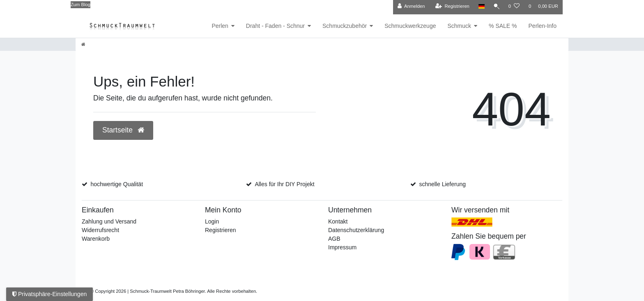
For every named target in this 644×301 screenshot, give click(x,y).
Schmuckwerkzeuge (410, 26)
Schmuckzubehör (345, 26)
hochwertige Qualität (117, 184)
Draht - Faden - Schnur (275, 26)
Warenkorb (96, 239)
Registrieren (220, 230)
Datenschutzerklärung (356, 230)
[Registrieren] (450, 6)
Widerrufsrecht (100, 230)
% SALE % (503, 26)
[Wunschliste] (514, 6)
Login (212, 221)
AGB (334, 239)
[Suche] (496, 6)
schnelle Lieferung (442, 184)
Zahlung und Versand (109, 221)
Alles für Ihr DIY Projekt (284, 184)
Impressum (342, 247)
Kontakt (338, 221)
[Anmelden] (409, 6)
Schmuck (459, 26)
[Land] (480, 6)
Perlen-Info (543, 26)
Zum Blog (80, 5)
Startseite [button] (123, 130)
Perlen (220, 26)
